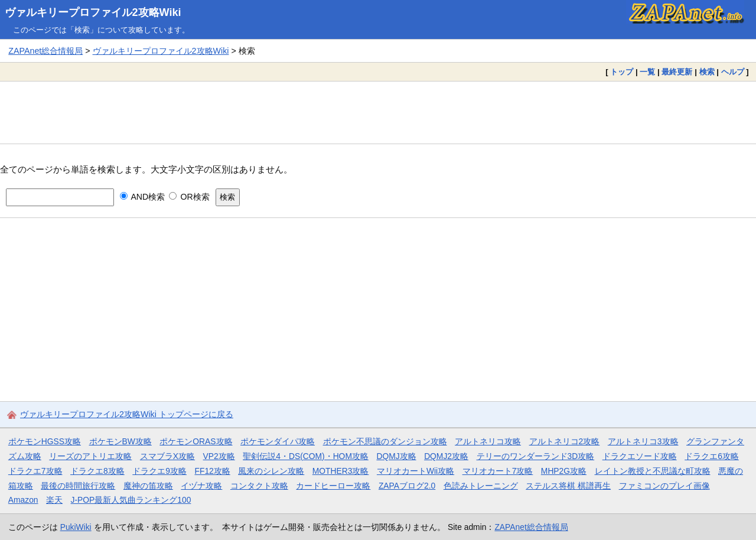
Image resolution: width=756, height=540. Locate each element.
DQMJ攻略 (396, 456)
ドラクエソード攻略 (640, 456)
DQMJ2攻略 (446, 456)
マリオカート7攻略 (498, 471)
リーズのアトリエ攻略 (90, 456)
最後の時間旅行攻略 (78, 486)
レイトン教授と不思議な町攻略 (653, 471)
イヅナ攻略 (201, 486)
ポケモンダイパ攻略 (278, 441)
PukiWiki (76, 527)
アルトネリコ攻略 (488, 441)
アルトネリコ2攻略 (565, 441)
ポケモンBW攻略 (120, 441)
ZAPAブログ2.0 (407, 486)
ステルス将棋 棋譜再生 (568, 486)
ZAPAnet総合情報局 (45, 51)
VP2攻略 (219, 456)
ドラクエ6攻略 (712, 456)
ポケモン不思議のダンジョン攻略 (385, 441)
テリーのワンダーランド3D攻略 (536, 456)
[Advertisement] (378, 112)
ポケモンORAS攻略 (196, 441)
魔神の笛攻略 (148, 486)
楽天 (54, 500)
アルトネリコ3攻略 (643, 441)
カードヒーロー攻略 (333, 486)
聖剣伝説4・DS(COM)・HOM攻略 (306, 456)
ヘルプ (733, 72)
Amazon (23, 500)
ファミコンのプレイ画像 (664, 486)
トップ (622, 72)
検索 (707, 72)
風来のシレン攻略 (271, 471)
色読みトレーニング (481, 486)
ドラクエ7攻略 (35, 471)
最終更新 (677, 72)
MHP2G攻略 (564, 471)
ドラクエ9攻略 (159, 471)
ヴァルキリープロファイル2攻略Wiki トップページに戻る (127, 414)
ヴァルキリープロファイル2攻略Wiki (93, 12)
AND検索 (143, 197)
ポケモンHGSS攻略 (45, 441)
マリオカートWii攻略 (416, 471)
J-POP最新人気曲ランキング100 (131, 500)
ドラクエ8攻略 (97, 471)
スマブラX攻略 (167, 456)
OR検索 (189, 197)
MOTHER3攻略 (341, 471)
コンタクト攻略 (259, 486)
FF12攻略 (212, 471)
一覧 (647, 72)
